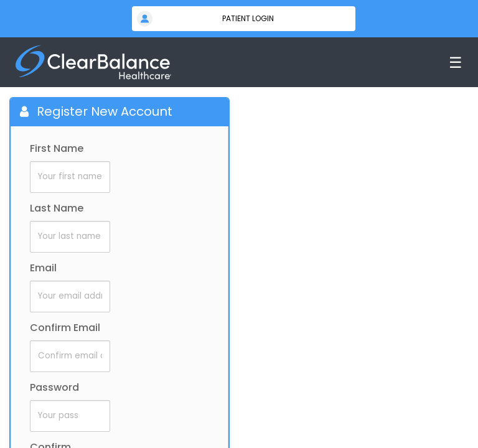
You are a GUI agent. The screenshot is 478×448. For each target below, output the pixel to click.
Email (43, 268)
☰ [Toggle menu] (456, 63)
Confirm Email (65, 328)
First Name (57, 148)
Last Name (57, 208)
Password (54, 387)
